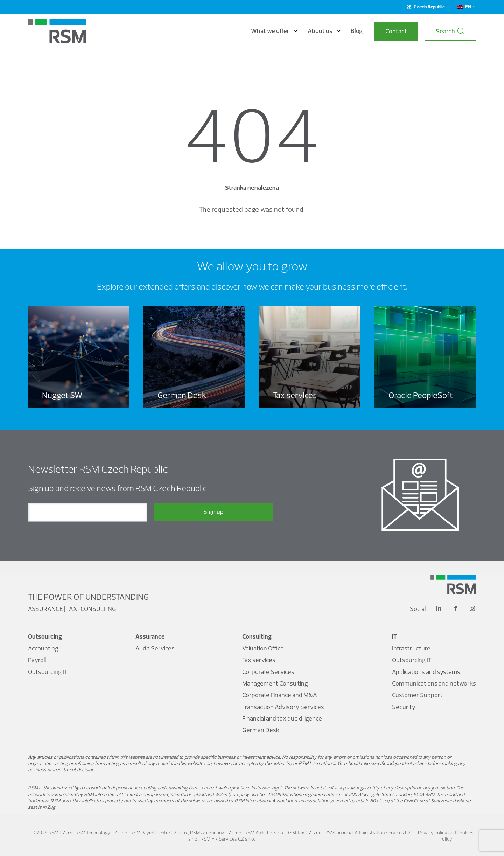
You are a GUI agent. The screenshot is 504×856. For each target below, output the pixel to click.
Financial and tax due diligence (282, 718)
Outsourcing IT (48, 672)
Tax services (259, 660)
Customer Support (417, 695)
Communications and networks (434, 683)
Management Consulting (275, 683)
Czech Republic (428, 7)
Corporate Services (268, 672)
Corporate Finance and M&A (280, 695)
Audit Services (155, 648)
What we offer (274, 31)
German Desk (261, 730)
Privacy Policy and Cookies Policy (446, 836)
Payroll (37, 660)
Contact (396, 31)
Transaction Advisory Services (283, 707)
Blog (357, 31)
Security (404, 707)
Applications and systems (426, 672)
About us (324, 31)
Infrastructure (411, 648)
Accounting (43, 648)
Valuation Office (263, 648)
